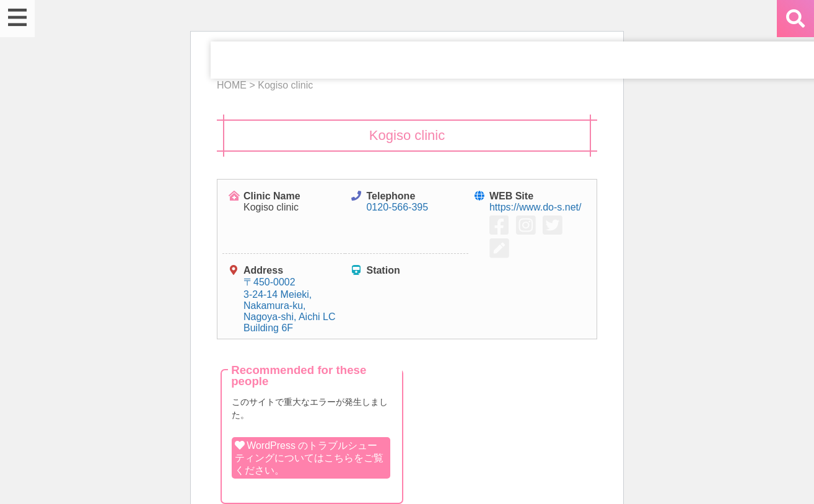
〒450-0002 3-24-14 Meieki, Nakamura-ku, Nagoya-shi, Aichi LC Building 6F (290, 305)
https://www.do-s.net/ (536, 207)
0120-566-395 (397, 207)
